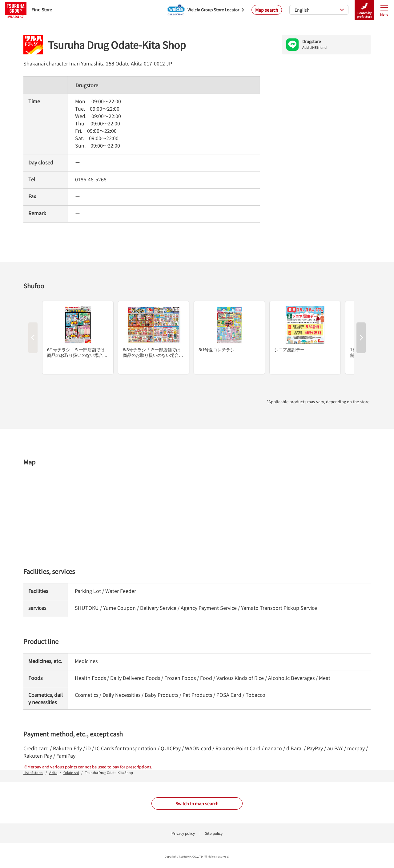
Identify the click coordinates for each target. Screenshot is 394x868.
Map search (267, 10)
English (319, 10)
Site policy (214, 833)
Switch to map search (197, 803)
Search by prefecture (364, 10)
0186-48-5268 (91, 179)
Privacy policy (183, 833)
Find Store (28, 10)
